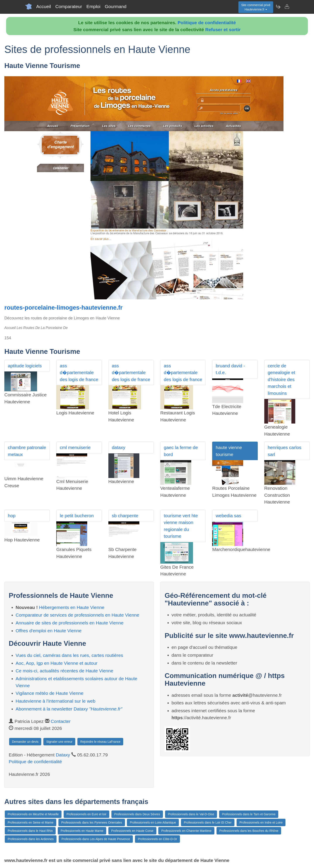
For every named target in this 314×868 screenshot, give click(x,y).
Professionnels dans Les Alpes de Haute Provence (96, 839)
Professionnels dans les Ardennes (31, 839)
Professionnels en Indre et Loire (261, 822)
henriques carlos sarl (285, 451)
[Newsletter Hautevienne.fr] (278, 7)
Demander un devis (25, 742)
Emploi (93, 6)
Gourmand (115, 6)
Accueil (44, 6)
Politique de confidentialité (207, 23)
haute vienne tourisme (229, 451)
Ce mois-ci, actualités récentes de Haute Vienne (65, 671)
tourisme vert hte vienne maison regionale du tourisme (181, 526)
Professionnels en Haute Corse (132, 831)
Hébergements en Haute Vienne (72, 607)
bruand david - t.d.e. (230, 369)
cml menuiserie (75, 447)
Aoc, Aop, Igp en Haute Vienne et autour (57, 663)
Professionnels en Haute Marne (82, 831)
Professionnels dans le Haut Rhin (30, 831)
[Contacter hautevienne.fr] (287, 7)
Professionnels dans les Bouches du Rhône (249, 831)
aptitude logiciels (25, 366)
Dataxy (63, 755)
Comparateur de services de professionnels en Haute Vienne (78, 615)
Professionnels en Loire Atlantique (153, 822)
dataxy (119, 447)
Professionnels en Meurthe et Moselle (33, 814)
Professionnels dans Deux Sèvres (137, 814)
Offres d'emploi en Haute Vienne (49, 631)
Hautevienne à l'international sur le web (56, 701)
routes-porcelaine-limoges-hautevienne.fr (63, 308)
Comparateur (69, 6)
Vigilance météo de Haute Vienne (50, 693)
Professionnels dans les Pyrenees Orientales (92, 822)
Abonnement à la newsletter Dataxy (69, 709)
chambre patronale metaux (27, 451)
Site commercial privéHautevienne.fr (256, 7)
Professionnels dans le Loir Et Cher (208, 822)
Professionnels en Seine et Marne (31, 822)
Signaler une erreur (59, 742)
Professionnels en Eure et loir (86, 814)
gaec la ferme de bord (181, 451)
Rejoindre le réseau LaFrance (100, 742)
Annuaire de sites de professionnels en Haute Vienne (70, 623)
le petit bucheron (77, 516)
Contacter (61, 721)
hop (12, 516)
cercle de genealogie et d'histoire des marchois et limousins (282, 379)
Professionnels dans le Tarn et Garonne (249, 814)
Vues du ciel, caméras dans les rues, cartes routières (69, 655)
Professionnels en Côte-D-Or (157, 839)
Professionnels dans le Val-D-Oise (191, 814)
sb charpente (125, 516)
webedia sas (228, 516)
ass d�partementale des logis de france (79, 373)
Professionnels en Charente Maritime (186, 831)
